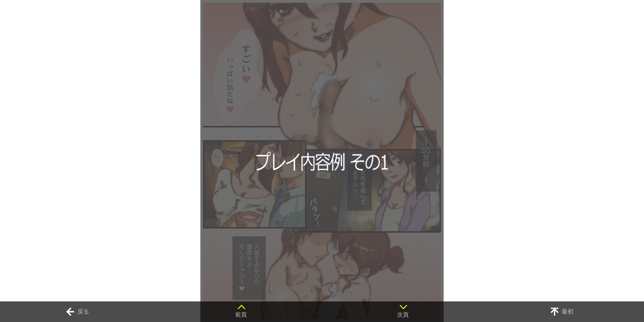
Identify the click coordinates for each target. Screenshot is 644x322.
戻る (83, 311)
